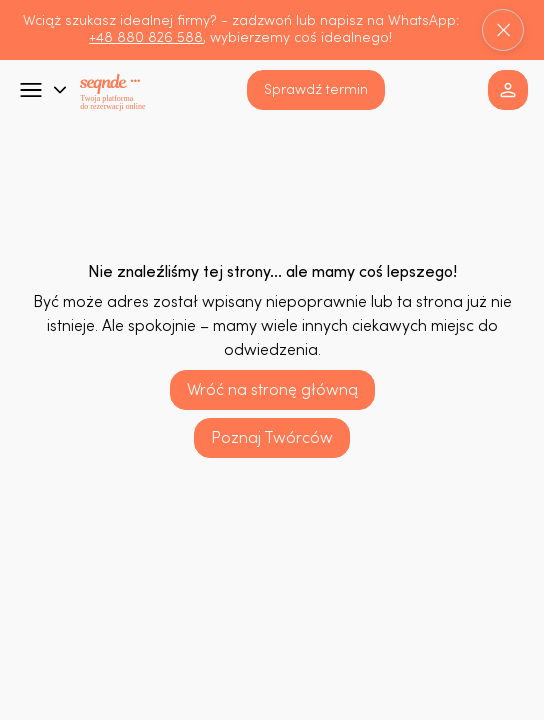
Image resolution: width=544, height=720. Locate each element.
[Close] (503, 30)
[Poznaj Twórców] (272, 438)
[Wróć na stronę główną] (272, 390)
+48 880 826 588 (146, 38)
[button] (316, 90)
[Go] (31, 90)
